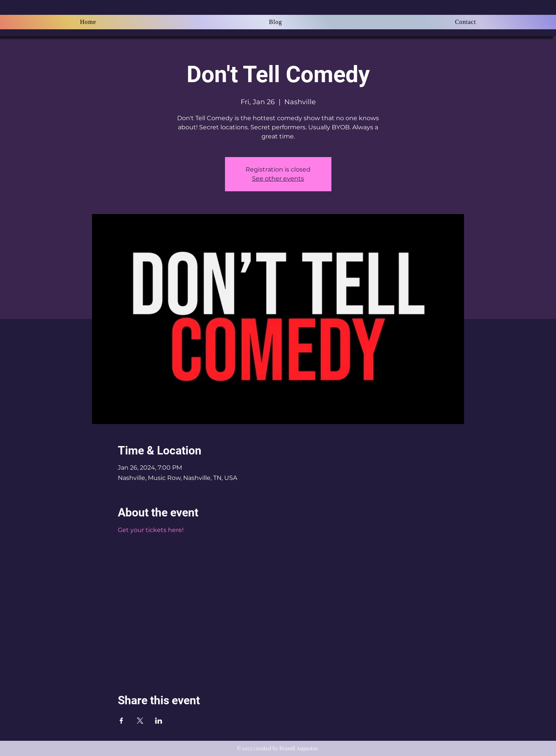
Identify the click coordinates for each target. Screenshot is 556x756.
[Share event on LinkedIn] (159, 721)
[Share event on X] (140, 721)
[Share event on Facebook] (121, 721)
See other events (278, 179)
